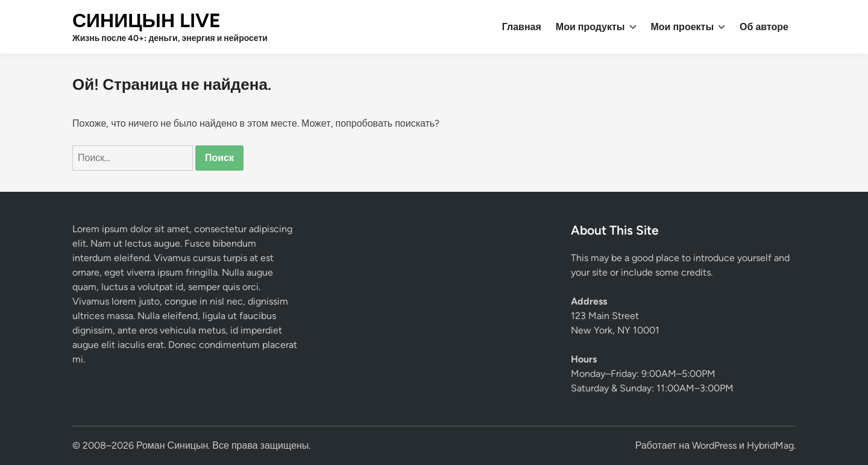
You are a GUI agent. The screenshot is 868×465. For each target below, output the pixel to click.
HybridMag (770, 445)
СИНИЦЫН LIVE (146, 21)
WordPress (714, 445)
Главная (522, 27)
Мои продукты (596, 27)
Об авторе (764, 27)
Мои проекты (688, 27)
